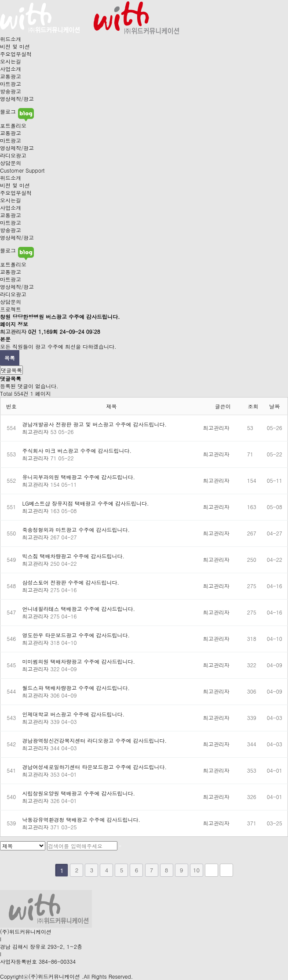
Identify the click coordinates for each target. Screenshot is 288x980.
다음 (211, 870)
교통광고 (11, 76)
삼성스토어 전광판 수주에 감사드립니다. (71, 582)
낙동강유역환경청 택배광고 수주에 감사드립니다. (82, 819)
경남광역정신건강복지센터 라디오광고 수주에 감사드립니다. (95, 740)
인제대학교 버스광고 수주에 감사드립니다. (74, 714)
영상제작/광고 (17, 99)
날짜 (274, 406)
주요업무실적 (16, 54)
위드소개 (11, 39)
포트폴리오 (13, 125)
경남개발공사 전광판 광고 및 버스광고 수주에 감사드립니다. (95, 424)
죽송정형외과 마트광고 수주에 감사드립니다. (76, 530)
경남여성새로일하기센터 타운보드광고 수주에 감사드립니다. (95, 767)
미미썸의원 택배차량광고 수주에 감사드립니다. (79, 661)
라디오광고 (13, 155)
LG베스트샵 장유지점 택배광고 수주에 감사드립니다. (86, 503)
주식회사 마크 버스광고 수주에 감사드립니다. (77, 450)
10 (196, 870)
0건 (32, 331)
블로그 (17, 111)
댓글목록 (11, 370)
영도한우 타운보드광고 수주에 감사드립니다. (76, 635)
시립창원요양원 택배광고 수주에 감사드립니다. (79, 793)
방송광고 (11, 91)
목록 (10, 358)
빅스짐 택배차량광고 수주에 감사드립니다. (74, 556)
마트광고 (11, 84)
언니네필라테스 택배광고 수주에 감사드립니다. (79, 609)
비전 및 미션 (15, 46)
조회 (253, 406)
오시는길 (11, 61)
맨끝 (226, 870)
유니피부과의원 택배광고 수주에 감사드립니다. (79, 477)
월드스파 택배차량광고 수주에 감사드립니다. (76, 688)
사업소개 (11, 69)
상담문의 (11, 163)
